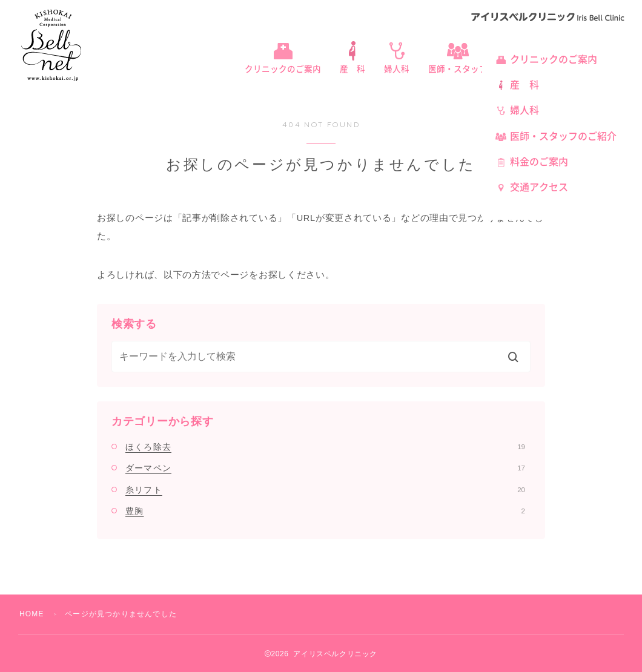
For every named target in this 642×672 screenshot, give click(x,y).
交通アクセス (539, 187)
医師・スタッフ (458, 69)
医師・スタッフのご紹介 (563, 136)
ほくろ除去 (325, 447)
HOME (32, 614)
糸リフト (325, 490)
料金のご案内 (539, 162)
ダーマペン (325, 468)
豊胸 (325, 511)
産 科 (352, 69)
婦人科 (397, 69)
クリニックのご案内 (283, 69)
